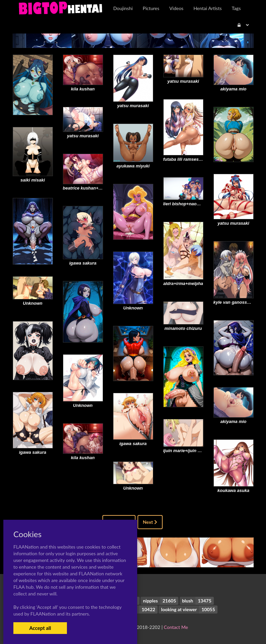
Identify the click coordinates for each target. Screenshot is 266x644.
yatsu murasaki (133, 106)
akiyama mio (233, 89)
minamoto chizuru (183, 328)
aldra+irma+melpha (183, 283)
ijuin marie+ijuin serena (188, 451)
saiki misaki (33, 180)
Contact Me (176, 627)
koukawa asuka (233, 490)
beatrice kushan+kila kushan (93, 188)
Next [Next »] (150, 522)
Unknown (133, 308)
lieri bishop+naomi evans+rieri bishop (202, 204)
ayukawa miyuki (133, 166)
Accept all (40, 628)
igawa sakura (83, 263)
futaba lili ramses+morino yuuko (197, 159)
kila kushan (83, 89)
